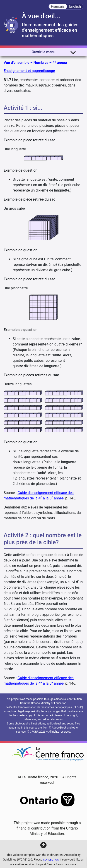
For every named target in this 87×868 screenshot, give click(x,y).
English (75, 6)
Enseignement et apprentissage (29, 71)
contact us (51, 859)
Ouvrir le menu (54, 52)
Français (58, 6)
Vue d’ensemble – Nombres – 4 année (35, 62)
